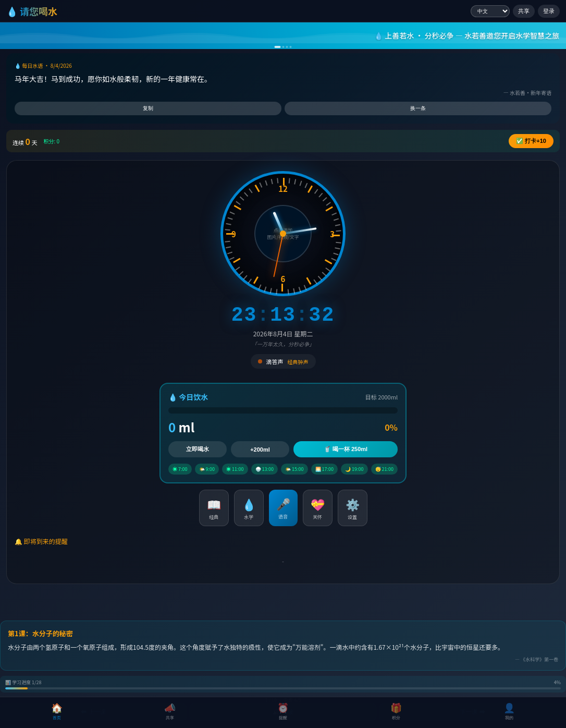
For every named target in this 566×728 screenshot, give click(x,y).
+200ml (260, 450)
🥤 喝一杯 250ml (346, 449)
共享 (524, 11)
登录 (549, 11)
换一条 (418, 108)
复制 (148, 108)
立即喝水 (198, 449)
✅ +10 (531, 141)
